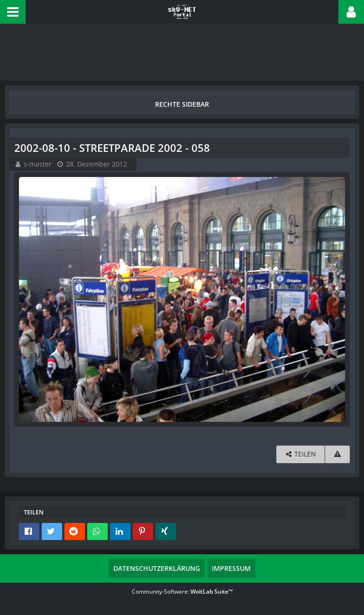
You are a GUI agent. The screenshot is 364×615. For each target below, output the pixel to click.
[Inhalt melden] (337, 454)
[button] (13, 12)
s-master (38, 164)
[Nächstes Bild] (336, 299)
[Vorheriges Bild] (28, 299)
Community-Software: (182, 592)
